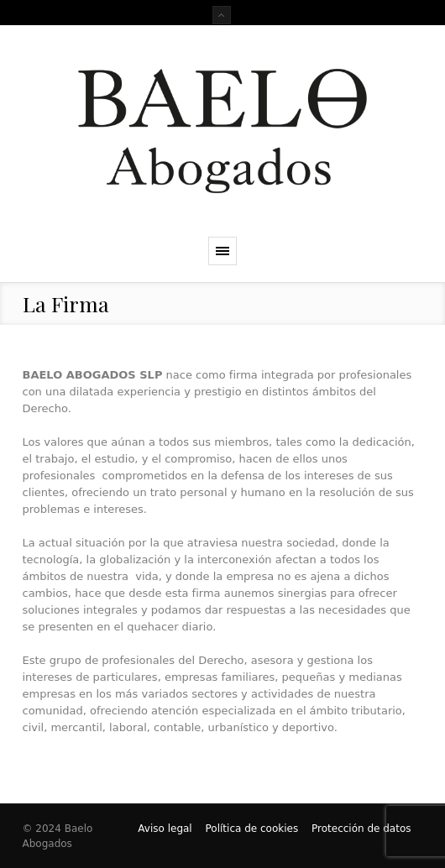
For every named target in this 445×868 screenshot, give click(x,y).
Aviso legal (165, 829)
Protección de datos (361, 829)
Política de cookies (252, 829)
